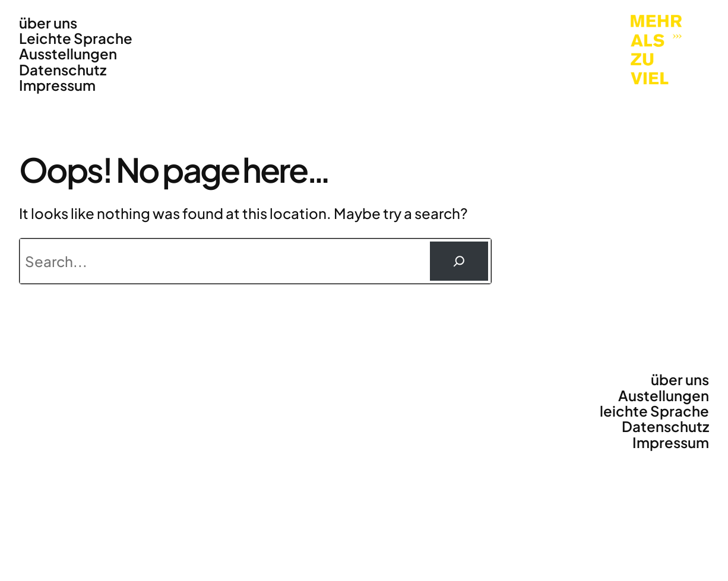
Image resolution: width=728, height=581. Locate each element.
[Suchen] (459, 261)
